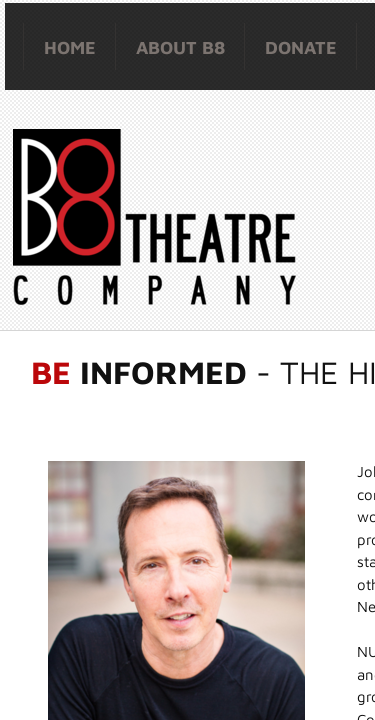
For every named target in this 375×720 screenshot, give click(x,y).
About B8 (180, 47)
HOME (70, 47)
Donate (301, 47)
